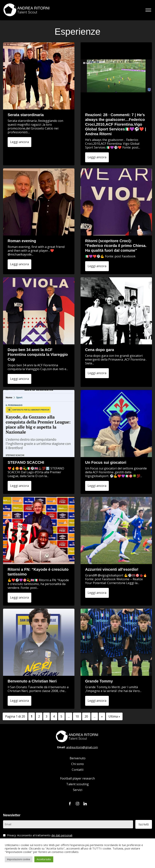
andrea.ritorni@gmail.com (82, 747)
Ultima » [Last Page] (114, 716)
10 (77, 716)
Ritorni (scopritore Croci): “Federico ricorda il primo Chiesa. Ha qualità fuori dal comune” (116, 246)
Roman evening (22, 241)
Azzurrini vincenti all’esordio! (112, 569)
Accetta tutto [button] (44, 859)
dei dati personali (62, 835)
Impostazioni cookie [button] (19, 859)
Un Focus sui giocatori (106, 462)
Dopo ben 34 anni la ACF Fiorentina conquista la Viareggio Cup (38, 354)
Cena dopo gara (100, 350)
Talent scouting (77, 784)
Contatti (78, 770)
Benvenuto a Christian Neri (32, 681)
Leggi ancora (19, 142)
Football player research (77, 778)
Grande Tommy (99, 681)
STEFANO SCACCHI (26, 462)
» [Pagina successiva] (102, 716)
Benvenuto (78, 758)
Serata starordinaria (26, 115)
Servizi (78, 790)
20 (86, 716)
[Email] (68, 824)
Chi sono (77, 764)
